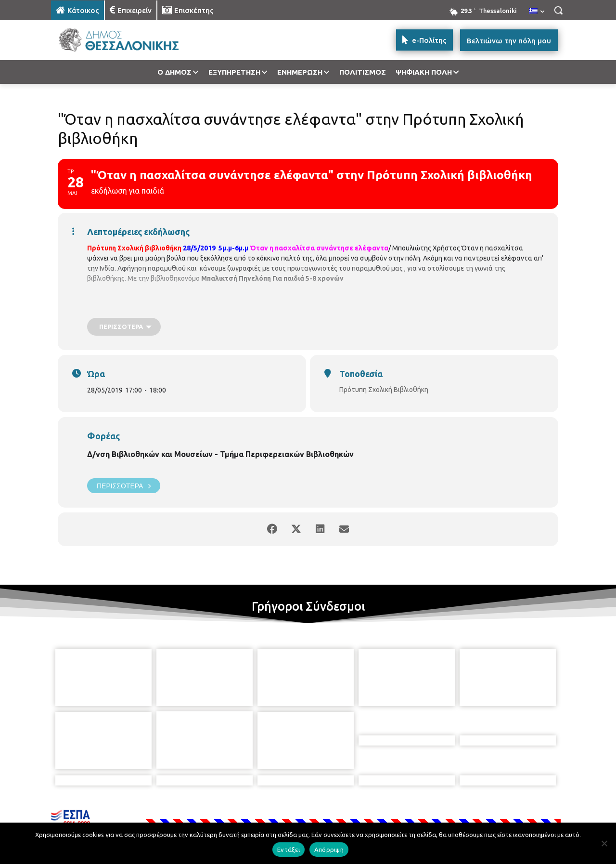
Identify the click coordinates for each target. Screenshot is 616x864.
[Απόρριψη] (604, 843)
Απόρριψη (329, 850)
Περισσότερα (124, 486)
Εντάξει (289, 850)
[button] (558, 10)
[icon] (375, 812)
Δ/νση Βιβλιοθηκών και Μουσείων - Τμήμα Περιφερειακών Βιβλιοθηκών (220, 454)
